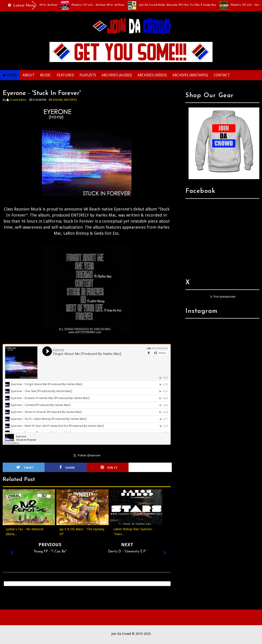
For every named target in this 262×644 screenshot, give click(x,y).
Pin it (109, 467)
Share (67, 467)
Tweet (25, 467)
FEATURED (65, 75)
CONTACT (222, 75)
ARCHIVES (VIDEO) (152, 75)
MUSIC (46, 75)
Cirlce (151, 467)
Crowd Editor (18, 100)
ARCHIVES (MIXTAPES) (190, 75)
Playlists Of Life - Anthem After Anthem (100, 5)
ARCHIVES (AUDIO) (117, 75)
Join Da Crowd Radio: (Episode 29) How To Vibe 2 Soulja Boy (179, 5)
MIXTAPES (71, 100)
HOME (12, 75)
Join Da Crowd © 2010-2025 (131, 634)
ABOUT (29, 75)
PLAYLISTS (88, 75)
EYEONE (58, 100)
